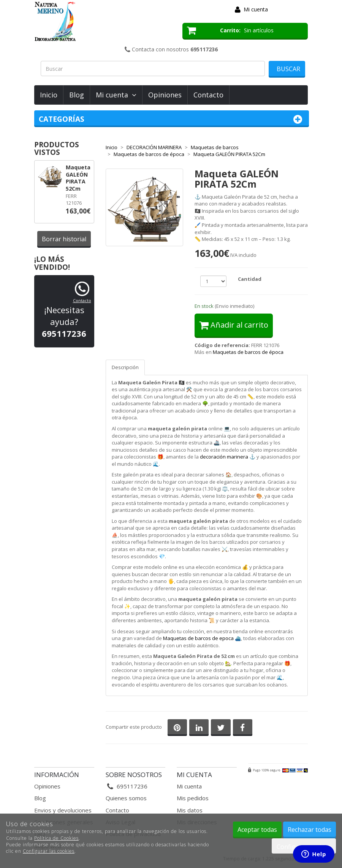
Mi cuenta (256, 9)
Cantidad (250, 279)
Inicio (49, 95)
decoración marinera (224, 457)
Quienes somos (126, 798)
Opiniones (165, 95)
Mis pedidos (193, 798)
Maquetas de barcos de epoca (198, 638)
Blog (77, 95)
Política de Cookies (56, 838)
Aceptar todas (257, 830)
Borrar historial (64, 239)
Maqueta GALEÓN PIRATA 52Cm (78, 178)
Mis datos (190, 810)
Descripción (125, 367)
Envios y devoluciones (63, 810)
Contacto (208, 95)
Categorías (172, 119)
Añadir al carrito (234, 325)
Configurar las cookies (49, 851)
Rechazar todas (310, 830)
